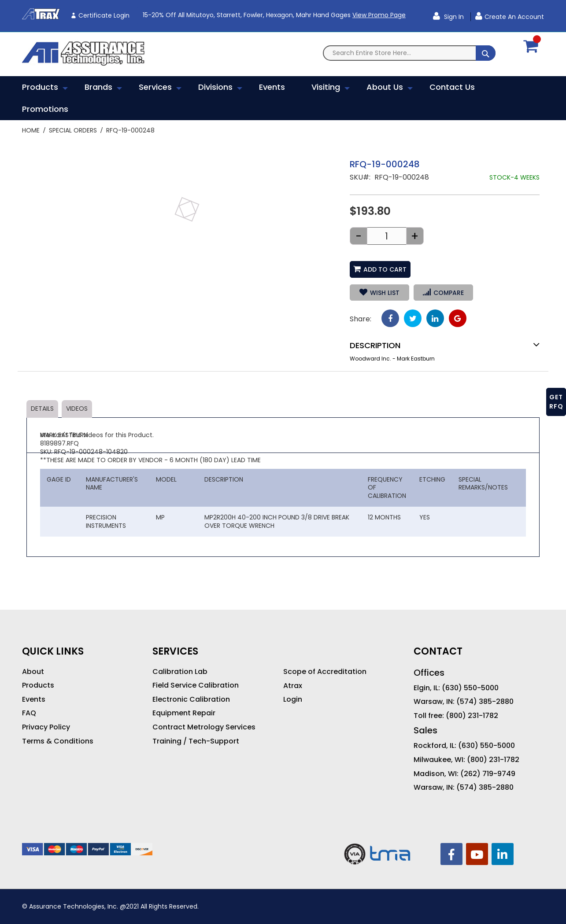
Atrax (293, 686)
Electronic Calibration (191, 699)
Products (38, 685)
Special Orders (73, 130)
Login (293, 699)
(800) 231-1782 (472, 716)
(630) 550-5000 (470, 688)
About (33, 672)
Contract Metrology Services (204, 727)
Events (34, 699)
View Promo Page (379, 15)
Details (42, 409)
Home (31, 130)
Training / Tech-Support (196, 741)
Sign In (453, 17)
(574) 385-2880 (485, 702)
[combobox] (409, 53)
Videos (77, 409)
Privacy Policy (46, 727)
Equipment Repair (184, 713)
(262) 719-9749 (488, 774)
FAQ (29, 713)
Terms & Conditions (58, 741)
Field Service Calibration (196, 685)
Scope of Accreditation (325, 672)
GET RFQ (556, 402)
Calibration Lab (180, 672)
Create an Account (514, 17)
